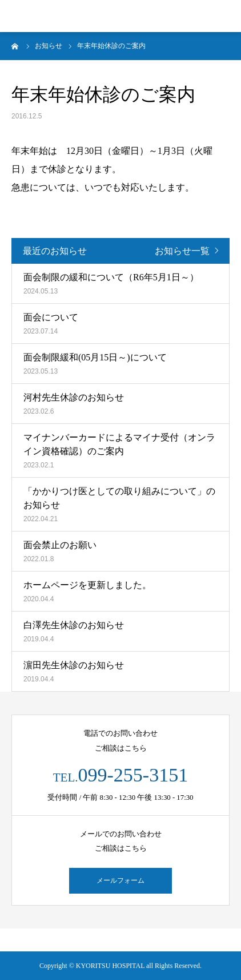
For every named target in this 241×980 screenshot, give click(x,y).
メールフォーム (120, 880)
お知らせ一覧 (182, 251)
